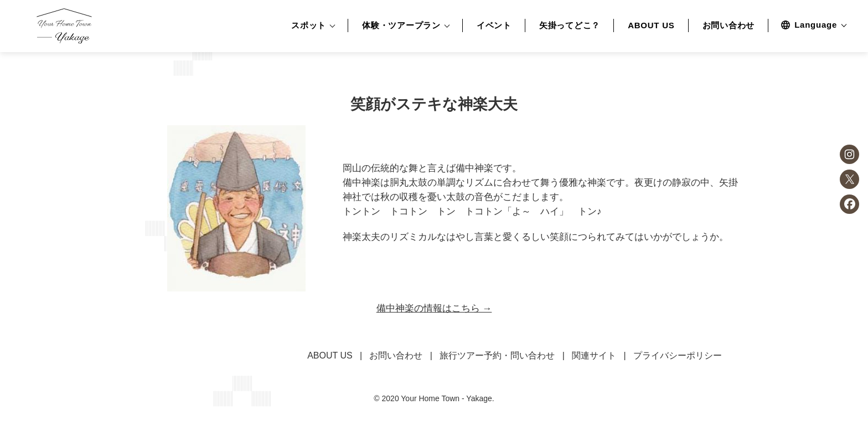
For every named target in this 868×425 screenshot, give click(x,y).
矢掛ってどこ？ (570, 25)
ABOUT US (651, 25)
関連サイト (594, 355)
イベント (494, 25)
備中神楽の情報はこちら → (434, 308)
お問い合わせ (729, 25)
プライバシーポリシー (678, 355)
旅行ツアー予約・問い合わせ (497, 355)
